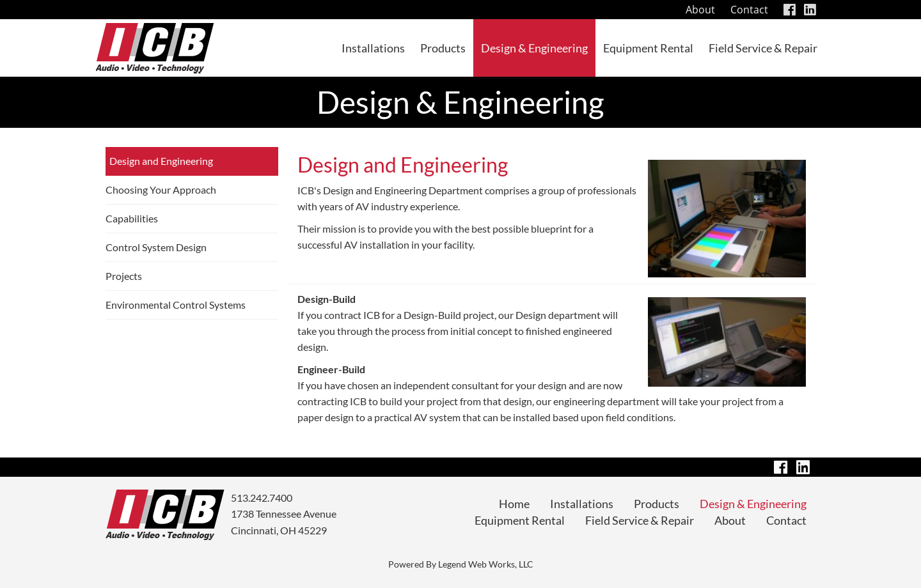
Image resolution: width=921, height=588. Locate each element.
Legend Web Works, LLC (486, 564)
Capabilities (132, 218)
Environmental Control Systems (176, 305)
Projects (124, 276)
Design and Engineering (161, 161)
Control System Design (156, 247)
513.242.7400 (262, 498)
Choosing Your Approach (161, 190)
